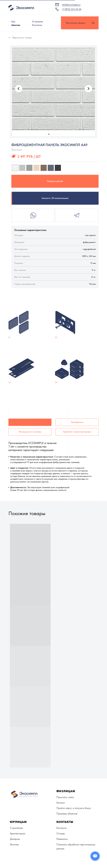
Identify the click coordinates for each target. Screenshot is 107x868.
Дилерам (15, 839)
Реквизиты (62, 839)
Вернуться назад (22, 37)
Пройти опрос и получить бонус (74, 808)
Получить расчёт (55, 181)
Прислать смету (65, 797)
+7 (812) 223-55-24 (72, 9)
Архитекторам (18, 833)
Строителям (16, 828)
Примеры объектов (67, 814)
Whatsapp (33, 215)
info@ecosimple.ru (71, 5)
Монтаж (16, 25)
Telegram (77, 215)
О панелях (38, 22)
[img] (30, 22)
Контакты (37, 25)
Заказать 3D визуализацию (55, 198)
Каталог (61, 803)
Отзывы (61, 833)
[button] (80, 23)
